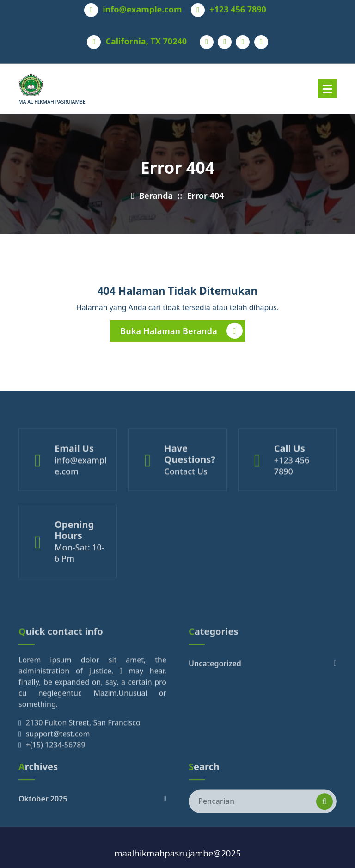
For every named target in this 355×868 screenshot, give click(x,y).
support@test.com (58, 763)
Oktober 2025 (43, 810)
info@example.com (142, 7)
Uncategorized (215, 693)
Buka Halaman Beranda (181, 333)
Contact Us (186, 485)
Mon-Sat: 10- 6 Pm (80, 569)
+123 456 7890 (238, 7)
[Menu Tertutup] (327, 89)
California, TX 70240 (146, 39)
